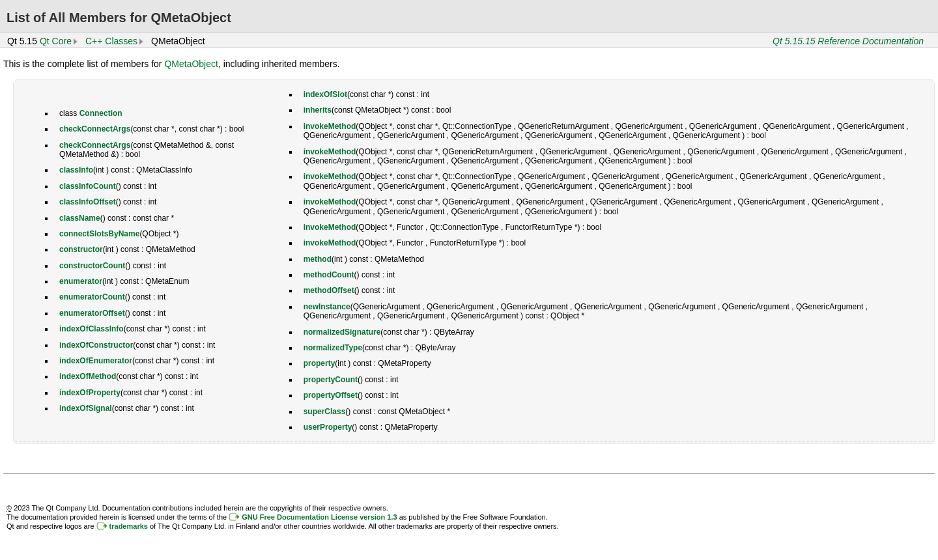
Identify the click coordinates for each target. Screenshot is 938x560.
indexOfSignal (86, 408)
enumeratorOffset (92, 313)
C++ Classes (111, 41)
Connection (101, 113)
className (80, 218)
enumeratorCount (92, 297)
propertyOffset (331, 395)
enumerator (81, 281)
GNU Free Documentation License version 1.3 (319, 517)
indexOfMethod (88, 376)
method (318, 259)
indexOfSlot (325, 94)
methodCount (329, 275)
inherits (318, 110)
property (320, 363)
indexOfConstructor (96, 345)
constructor (81, 249)
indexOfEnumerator (96, 361)
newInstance (327, 307)
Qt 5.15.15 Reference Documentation (848, 41)
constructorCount (92, 266)
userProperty (328, 427)
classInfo (76, 170)
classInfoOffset (88, 202)
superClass (325, 412)
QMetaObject (191, 64)
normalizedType (333, 348)
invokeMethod (330, 126)
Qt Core (56, 41)
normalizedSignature (342, 332)
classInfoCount (88, 186)
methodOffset (329, 290)
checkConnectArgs (95, 129)
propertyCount (331, 380)
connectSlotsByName (99, 234)
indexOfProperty (90, 393)
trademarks (129, 526)
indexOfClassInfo (92, 329)
